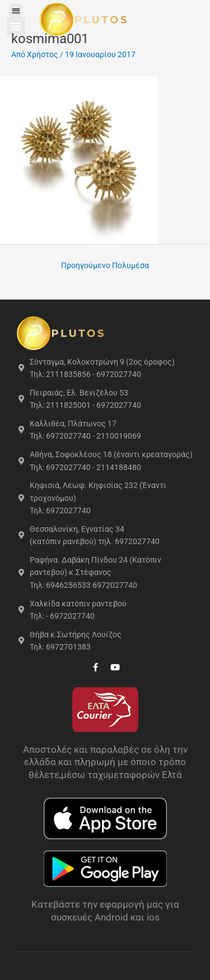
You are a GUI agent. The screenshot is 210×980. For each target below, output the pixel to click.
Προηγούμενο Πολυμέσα (105, 265)
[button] (16, 10)
